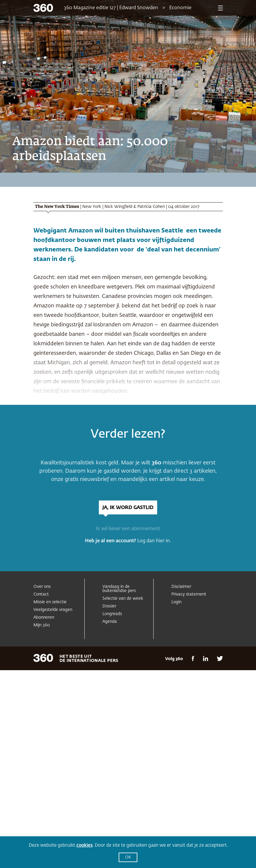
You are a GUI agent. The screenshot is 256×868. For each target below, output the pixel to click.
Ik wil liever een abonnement (128, 529)
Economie (180, 8)
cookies (84, 845)
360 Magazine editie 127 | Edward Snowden (111, 8)
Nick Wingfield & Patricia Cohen (135, 207)
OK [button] (128, 857)
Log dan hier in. (154, 541)
